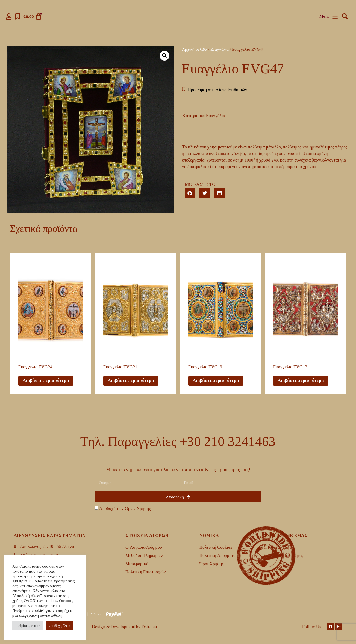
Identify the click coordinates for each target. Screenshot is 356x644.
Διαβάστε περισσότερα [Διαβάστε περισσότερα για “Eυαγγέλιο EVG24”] (46, 381)
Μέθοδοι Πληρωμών (144, 555)
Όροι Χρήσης (212, 564)
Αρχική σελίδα (195, 49)
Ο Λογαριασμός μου (144, 547)
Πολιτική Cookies (216, 547)
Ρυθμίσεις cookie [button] (28, 626)
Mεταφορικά (137, 564)
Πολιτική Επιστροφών (146, 572)
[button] (345, 17)
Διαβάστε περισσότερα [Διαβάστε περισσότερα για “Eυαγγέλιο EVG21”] (131, 381)
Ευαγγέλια (220, 49)
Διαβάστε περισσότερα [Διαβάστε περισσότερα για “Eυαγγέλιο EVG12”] (301, 381)
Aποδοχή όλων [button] (60, 626)
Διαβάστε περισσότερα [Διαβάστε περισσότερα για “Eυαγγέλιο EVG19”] (216, 381)
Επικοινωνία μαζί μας (284, 555)
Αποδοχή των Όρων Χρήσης (125, 509)
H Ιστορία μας (276, 547)
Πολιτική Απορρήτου (219, 555)
